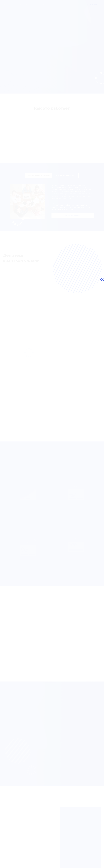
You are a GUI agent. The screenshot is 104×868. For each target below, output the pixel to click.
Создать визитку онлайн (17, 65)
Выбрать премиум (28, 558)
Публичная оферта (11, 864)
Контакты (75, 5)
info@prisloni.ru (91, 861)
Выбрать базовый (28, 502)
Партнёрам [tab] (65, 178)
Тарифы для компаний (73, 218)
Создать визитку (92, 5)
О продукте (24, 5)
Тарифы (67, 5)
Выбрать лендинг (76, 502)
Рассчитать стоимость (76, 553)
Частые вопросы (57, 5)
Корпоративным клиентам (40, 5)
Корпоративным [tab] (39, 178)
